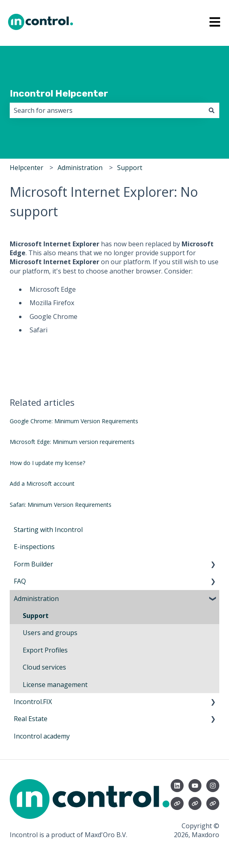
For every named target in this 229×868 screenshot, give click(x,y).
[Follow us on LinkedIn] (177, 786)
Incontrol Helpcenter (59, 93)
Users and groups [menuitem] (50, 633)
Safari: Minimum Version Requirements (61, 505)
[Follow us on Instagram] (213, 786)
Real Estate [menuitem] (31, 719)
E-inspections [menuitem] (34, 547)
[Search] (212, 110)
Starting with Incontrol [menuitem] (48, 530)
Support (130, 168)
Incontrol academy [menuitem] (42, 736)
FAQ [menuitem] (20, 581)
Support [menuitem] (36, 616)
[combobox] (107, 110)
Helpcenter (27, 168)
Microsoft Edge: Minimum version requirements (72, 442)
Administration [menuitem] (36, 599)
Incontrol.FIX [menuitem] (33, 702)
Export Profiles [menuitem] (45, 650)
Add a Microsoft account (42, 484)
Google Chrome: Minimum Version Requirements (74, 421)
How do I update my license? (47, 463)
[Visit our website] (177, 803)
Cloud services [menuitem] (44, 667)
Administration (80, 168)
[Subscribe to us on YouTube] (195, 786)
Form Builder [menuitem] (33, 564)
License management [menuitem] (55, 685)
